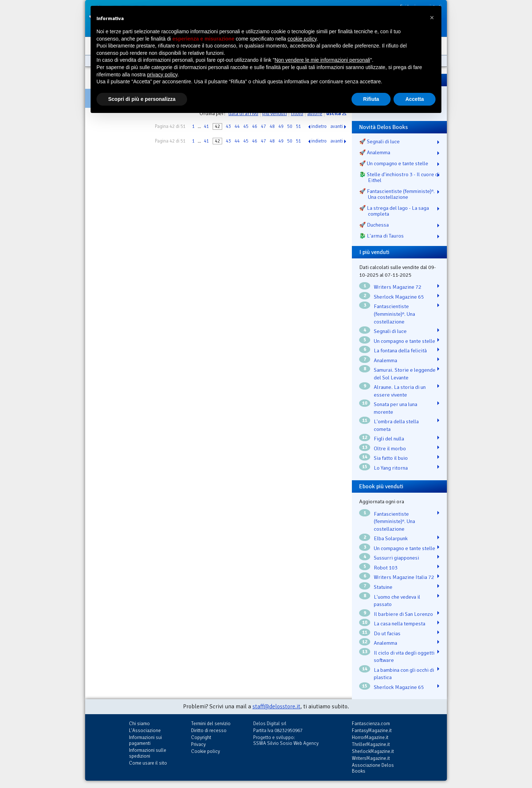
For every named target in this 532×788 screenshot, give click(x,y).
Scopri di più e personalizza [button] (142, 99)
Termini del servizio (211, 723)
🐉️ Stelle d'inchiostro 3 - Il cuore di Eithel (399, 177)
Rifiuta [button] (371, 99)
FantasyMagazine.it (372, 730)
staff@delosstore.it (276, 706)
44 (237, 126)
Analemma (385, 360)
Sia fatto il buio (391, 458)
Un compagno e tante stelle (404, 341)
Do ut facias (387, 633)
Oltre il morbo (390, 448)
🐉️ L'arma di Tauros (381, 236)
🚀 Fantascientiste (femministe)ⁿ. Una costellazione (397, 194)
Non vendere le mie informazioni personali (322, 60)
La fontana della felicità (400, 351)
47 (263, 126)
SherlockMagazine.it (373, 751)
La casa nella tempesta (400, 624)
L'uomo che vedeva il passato (397, 601)
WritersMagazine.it (371, 758)
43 (228, 126)
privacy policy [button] (162, 75)
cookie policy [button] (302, 39)
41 (206, 126)
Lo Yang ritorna (391, 468)
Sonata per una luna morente (396, 408)
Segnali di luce (390, 331)
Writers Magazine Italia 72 (404, 577)
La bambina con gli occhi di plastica (404, 674)
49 (281, 126)
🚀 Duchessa (374, 225)
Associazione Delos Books (373, 768)
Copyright (201, 737)
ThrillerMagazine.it (371, 744)
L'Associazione (145, 730)
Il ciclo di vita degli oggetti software (404, 657)
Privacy (198, 744)
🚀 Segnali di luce (379, 141)
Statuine (383, 587)
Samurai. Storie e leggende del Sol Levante (405, 374)
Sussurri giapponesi (396, 558)
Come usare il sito (148, 763)
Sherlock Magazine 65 (399, 297)
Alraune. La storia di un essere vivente (400, 391)
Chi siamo (139, 723)
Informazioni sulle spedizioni (148, 753)
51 (299, 126)
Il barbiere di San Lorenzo (403, 614)
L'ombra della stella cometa (396, 425)
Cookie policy (206, 751)
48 (272, 126)
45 (246, 126)
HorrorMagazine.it (370, 737)
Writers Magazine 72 (398, 287)
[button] (432, 18)
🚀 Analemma (375, 152)
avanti (337, 126)
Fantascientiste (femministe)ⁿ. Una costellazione (394, 314)
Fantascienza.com (371, 723)
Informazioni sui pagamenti (145, 740)
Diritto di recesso (209, 730)
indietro (319, 126)
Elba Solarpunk (391, 538)
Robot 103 (386, 568)
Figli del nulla (389, 439)
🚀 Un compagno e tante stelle (394, 163)
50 (290, 126)
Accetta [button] (415, 99)
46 (255, 126)
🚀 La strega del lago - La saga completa (394, 211)
